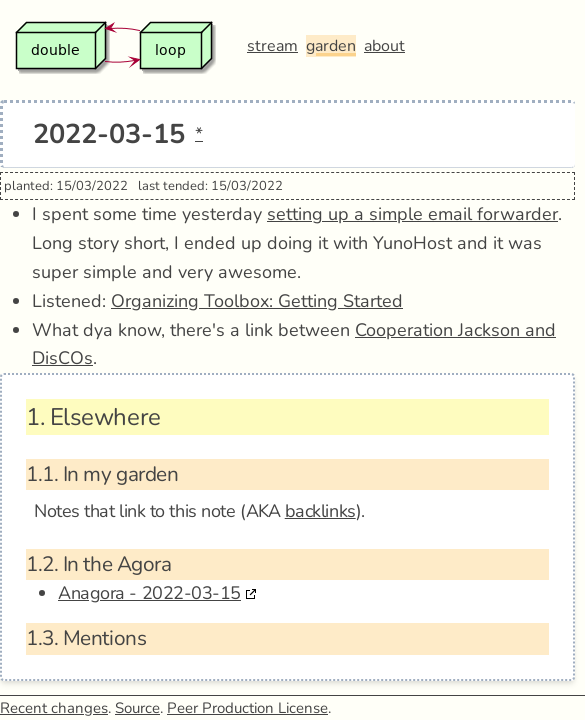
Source (137, 708)
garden (331, 46)
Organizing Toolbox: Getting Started (257, 301)
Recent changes (54, 708)
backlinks (320, 511)
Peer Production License (247, 708)
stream (272, 46)
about (384, 46)
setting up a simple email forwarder (412, 214)
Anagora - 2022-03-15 (149, 593)
